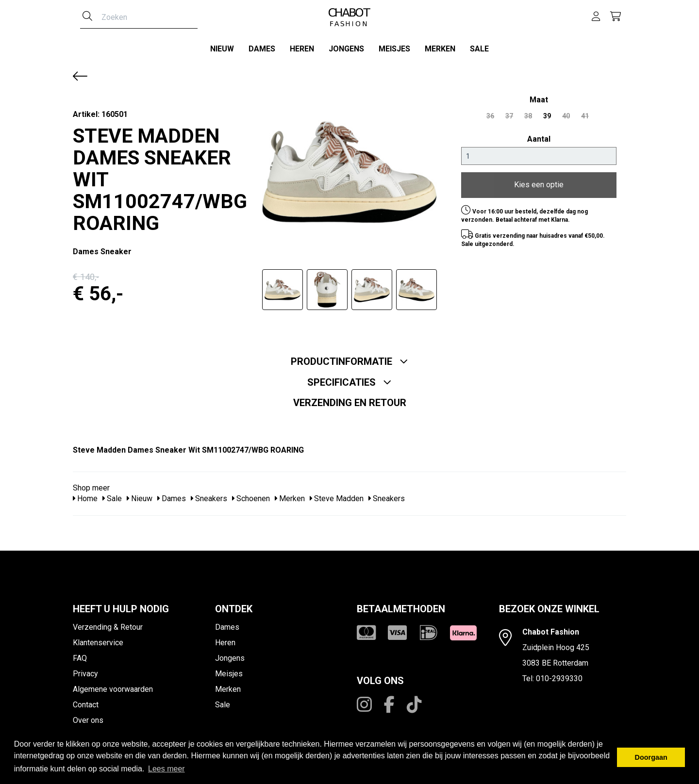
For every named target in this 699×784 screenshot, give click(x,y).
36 (490, 113)
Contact (86, 701)
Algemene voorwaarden (113, 686)
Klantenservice (98, 639)
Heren (302, 49)
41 (585, 113)
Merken (440, 49)
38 (528, 113)
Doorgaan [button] (651, 757)
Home (85, 496)
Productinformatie (349, 358)
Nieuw (222, 49)
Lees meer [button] (166, 769)
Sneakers (209, 496)
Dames (262, 49)
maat (539, 96)
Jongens (346, 49)
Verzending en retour (350, 399)
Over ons (88, 717)
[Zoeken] (87, 17)
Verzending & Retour (108, 624)
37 (509, 113)
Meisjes (394, 49)
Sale (479, 49)
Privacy (85, 670)
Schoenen (251, 496)
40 (566, 113)
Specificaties (349, 379)
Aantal (539, 136)
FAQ (80, 655)
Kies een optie (539, 182)
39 (547, 113)
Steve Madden (337, 496)
